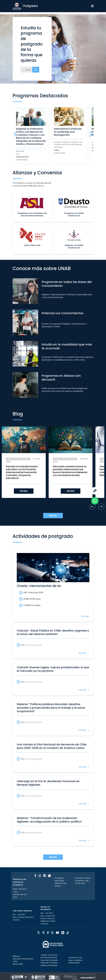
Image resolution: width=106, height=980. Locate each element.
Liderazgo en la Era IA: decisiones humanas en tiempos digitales (48, 783)
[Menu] (92, 6)
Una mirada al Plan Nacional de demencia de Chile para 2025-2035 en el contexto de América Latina (52, 746)
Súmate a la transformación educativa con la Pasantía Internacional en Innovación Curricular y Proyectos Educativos (22, 472)
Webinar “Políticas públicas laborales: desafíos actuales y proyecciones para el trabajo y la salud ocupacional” (51, 708)
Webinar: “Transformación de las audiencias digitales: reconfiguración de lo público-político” (50, 820)
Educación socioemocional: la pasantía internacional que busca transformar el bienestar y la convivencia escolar (70, 471)
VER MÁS (24, 491)
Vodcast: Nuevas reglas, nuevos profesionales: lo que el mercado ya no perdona (53, 669)
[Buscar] (30, 70)
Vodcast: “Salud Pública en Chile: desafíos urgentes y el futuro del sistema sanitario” (53, 632)
